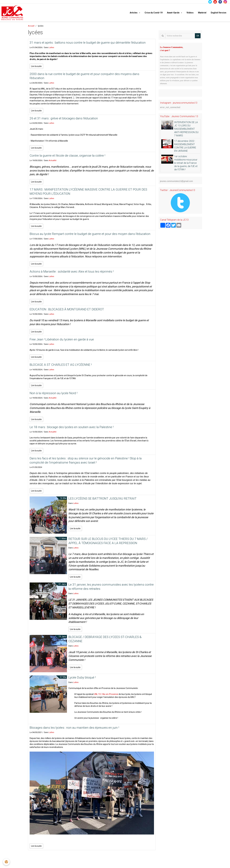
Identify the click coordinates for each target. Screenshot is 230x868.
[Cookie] (6, 862)
